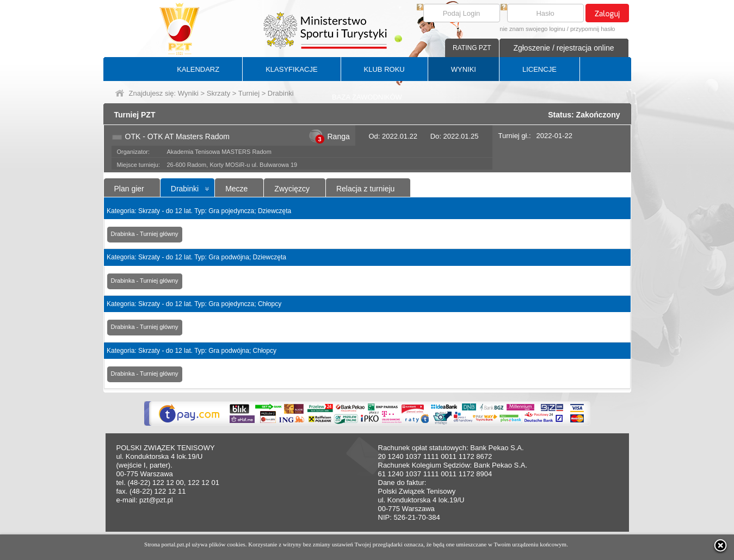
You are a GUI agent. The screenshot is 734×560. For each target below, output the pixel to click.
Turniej (249, 93)
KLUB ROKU (384, 69)
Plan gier (129, 189)
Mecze (236, 189)
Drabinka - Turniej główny (145, 234)
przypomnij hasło (593, 29)
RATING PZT (472, 48)
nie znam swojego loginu (532, 29)
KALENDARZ (198, 69)
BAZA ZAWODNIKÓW (367, 97)
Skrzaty (218, 93)
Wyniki (188, 93)
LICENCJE (539, 69)
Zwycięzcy (292, 189)
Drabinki (185, 189)
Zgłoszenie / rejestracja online (563, 48)
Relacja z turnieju (365, 189)
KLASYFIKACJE (291, 69)
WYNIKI (464, 69)
